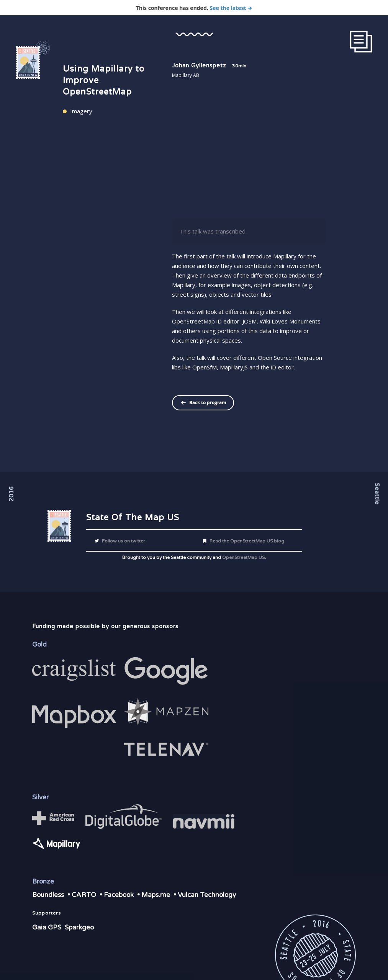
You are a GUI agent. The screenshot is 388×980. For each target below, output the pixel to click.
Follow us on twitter (119, 541)
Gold (39, 644)
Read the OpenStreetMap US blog (243, 541)
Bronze (43, 881)
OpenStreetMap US (243, 557)
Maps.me (156, 895)
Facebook (119, 895)
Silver (40, 797)
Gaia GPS (47, 927)
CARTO (84, 895)
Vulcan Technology (207, 895)
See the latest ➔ (231, 8)
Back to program (208, 403)
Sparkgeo (79, 927)
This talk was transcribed (213, 231)
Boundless (48, 895)
